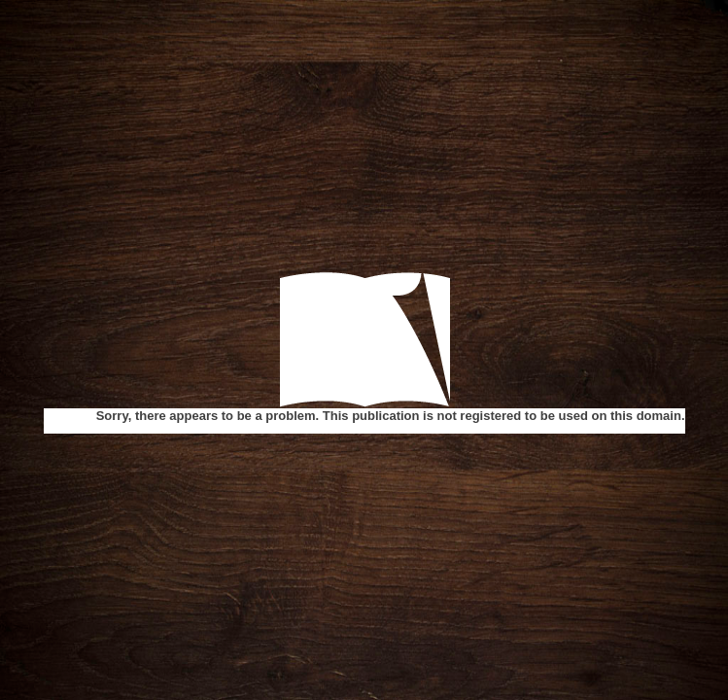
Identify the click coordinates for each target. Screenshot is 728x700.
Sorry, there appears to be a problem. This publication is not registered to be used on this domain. (391, 416)
